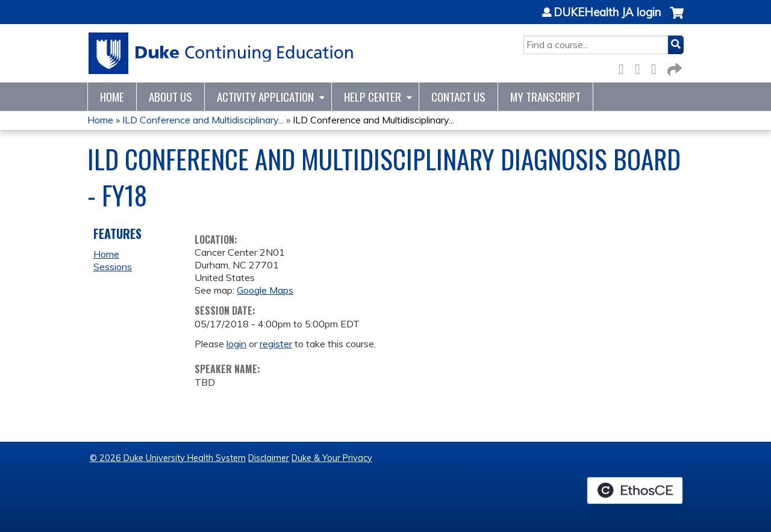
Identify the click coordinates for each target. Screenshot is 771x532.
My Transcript (545, 97)
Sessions (113, 267)
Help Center (373, 97)
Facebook (625, 67)
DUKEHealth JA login (607, 13)
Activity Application (265, 97)
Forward (673, 67)
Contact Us (458, 97)
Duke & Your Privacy (332, 458)
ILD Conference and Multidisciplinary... (203, 120)
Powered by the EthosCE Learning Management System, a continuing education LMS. (635, 490)
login (236, 344)
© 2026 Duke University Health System (168, 458)
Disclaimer (269, 458)
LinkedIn (657, 67)
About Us (170, 97)
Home (112, 97)
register (276, 344)
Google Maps (265, 290)
